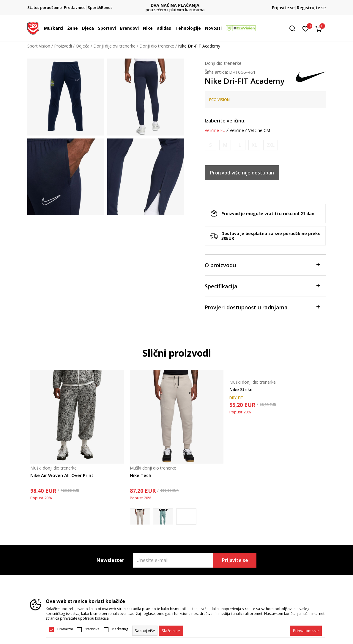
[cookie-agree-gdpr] (171, 631)
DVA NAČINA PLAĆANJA (176, 5)
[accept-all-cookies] (306, 631)
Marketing (120, 629)
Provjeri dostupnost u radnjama (262, 307)
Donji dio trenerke (157, 46)
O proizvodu (262, 265)
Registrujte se (311, 8)
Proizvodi (63, 46)
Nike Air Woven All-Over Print (62, 475)
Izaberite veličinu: (225, 121)
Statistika (92, 629)
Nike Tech (141, 475)
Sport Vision (39, 46)
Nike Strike (241, 389)
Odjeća (83, 46)
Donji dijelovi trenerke (114, 46)
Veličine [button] (237, 130)
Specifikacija (262, 286)
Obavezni (65, 629)
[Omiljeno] (306, 28)
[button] (294, 28)
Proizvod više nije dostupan (242, 173)
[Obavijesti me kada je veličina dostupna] (211, 145)
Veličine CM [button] (259, 130)
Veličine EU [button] (215, 130)
